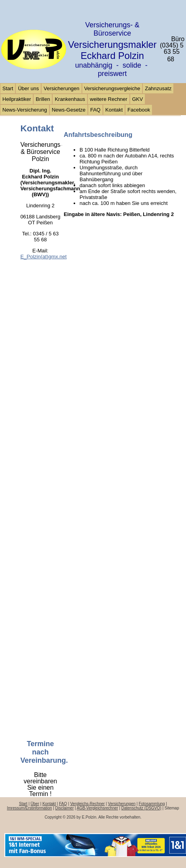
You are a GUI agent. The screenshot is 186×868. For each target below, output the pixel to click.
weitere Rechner (109, 99)
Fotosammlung (152, 804)
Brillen (43, 99)
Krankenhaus (70, 99)
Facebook (139, 110)
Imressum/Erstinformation (29, 808)
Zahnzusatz (158, 88)
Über (35, 804)
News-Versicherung (25, 110)
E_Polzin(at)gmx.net (43, 257)
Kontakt (114, 110)
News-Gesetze (69, 110)
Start (8, 88)
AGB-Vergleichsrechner (98, 808)
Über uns (28, 88)
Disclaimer (65, 808)
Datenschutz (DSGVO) (141, 808)
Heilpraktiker (17, 99)
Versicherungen (61, 88)
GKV (138, 99)
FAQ (95, 110)
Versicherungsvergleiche (112, 88)
